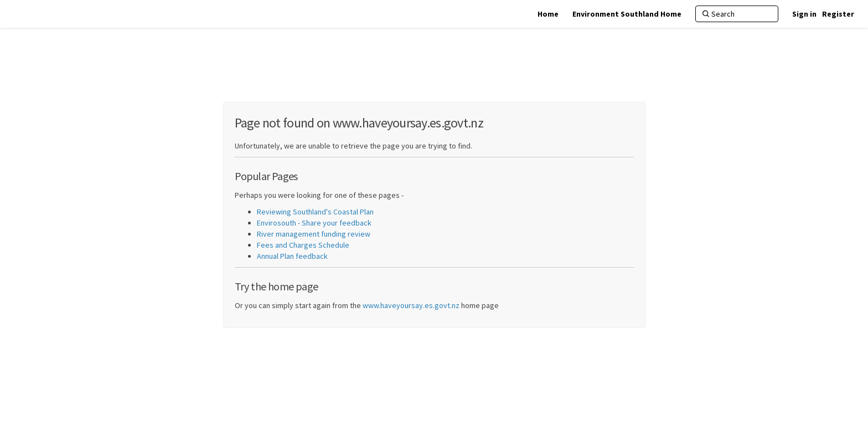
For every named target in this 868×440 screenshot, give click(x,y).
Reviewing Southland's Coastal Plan (315, 212)
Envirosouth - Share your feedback (314, 223)
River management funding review (314, 234)
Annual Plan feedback (292, 256)
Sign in (804, 14)
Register (838, 14)
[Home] (548, 14)
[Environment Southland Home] (627, 14)
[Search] (737, 14)
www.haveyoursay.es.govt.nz (411, 305)
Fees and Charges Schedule (303, 245)
